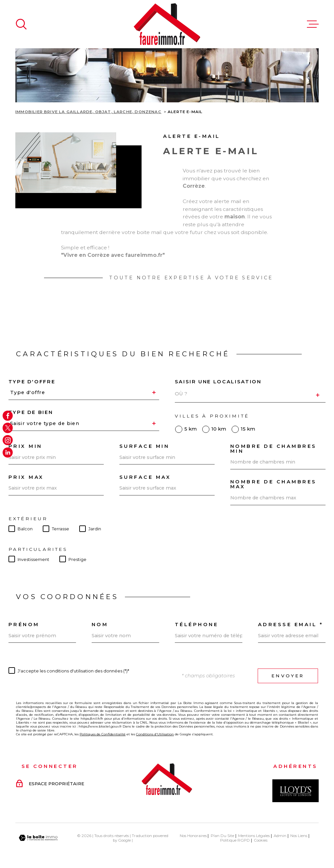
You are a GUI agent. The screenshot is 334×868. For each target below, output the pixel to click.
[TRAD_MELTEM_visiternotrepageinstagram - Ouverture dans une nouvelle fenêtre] (8, 440)
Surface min (144, 446)
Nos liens (299, 836)
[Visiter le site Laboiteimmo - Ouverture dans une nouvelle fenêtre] (38, 838)
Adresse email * (291, 625)
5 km (190, 429)
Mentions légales (254, 836)
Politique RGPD (235, 840)
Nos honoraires (193, 836)
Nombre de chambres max (273, 484)
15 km (248, 429)
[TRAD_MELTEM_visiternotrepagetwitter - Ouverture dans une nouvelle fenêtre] (8, 428)
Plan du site (222, 836)
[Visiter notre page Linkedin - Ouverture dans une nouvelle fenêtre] (8, 452)
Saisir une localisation (218, 382)
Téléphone (197, 625)
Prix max (26, 477)
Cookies (261, 841)
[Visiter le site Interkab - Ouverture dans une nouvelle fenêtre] (296, 791)
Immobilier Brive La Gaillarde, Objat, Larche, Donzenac (88, 112)
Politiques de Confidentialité (103, 734)
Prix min (25, 446)
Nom (100, 625)
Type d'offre (32, 382)
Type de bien (31, 412)
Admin (280, 836)
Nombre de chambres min (273, 449)
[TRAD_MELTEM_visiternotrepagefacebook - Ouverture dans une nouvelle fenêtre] (8, 415)
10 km (219, 429)
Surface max (145, 477)
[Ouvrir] (21, 24)
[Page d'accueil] (167, 24)
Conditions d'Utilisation (155, 734)
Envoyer (288, 676)
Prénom (24, 625)
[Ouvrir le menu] (313, 24)
